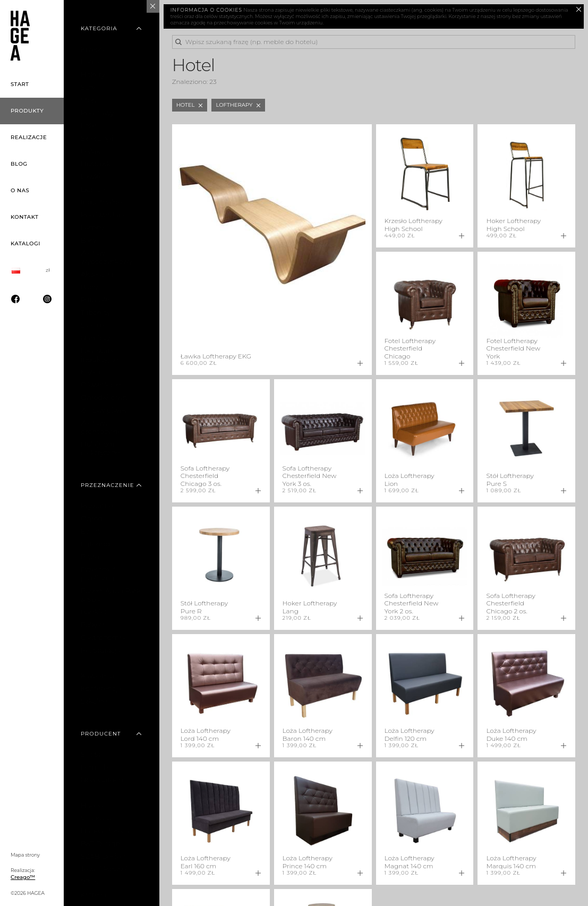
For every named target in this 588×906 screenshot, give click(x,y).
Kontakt (24, 217)
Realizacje (29, 137)
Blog (19, 164)
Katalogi (25, 243)
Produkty (27, 111)
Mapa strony (25, 855)
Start (20, 84)
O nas (20, 190)
